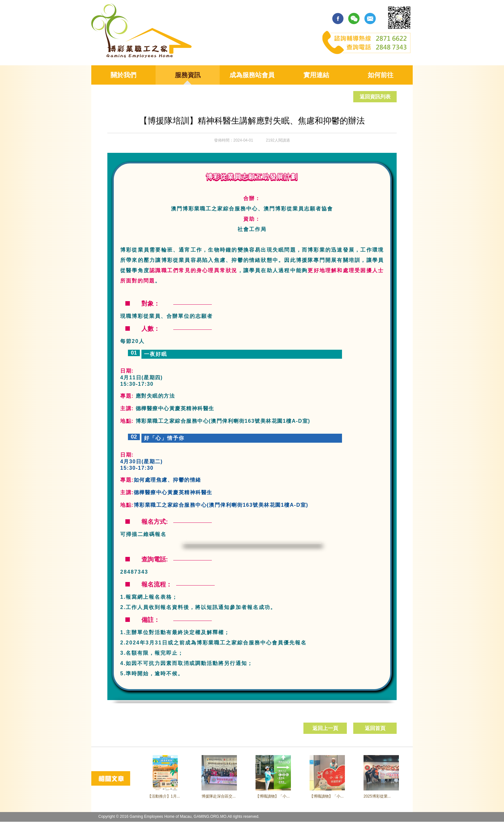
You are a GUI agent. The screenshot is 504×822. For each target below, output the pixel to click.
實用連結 (316, 75)
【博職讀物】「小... (273, 796)
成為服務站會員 (252, 75)
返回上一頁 (325, 728)
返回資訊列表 (375, 97)
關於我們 (123, 75)
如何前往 (381, 75)
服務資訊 (188, 75)
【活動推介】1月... (164, 796)
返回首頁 (375, 728)
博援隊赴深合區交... (219, 796)
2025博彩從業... (377, 796)
